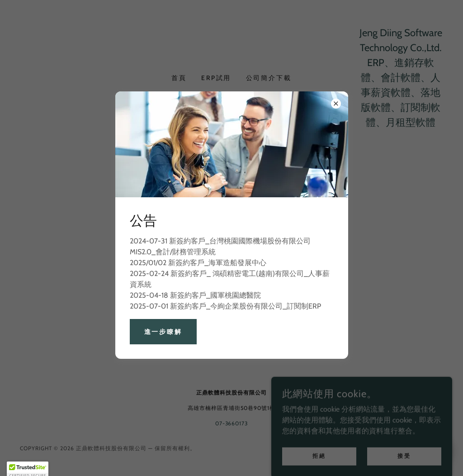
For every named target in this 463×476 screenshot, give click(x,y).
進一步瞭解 (163, 332)
